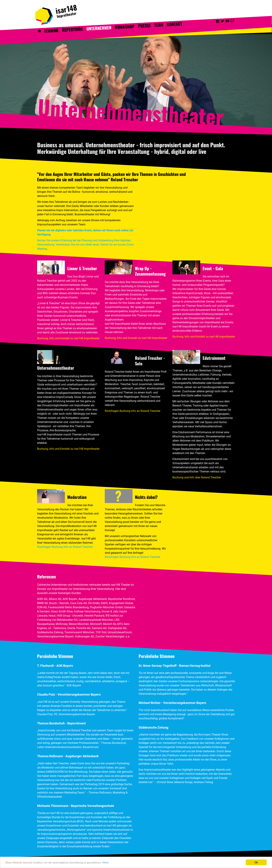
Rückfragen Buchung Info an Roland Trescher (133, 411)
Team (159, 25)
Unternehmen (99, 28)
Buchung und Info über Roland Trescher (197, 477)
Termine (51, 31)
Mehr (105, 863)
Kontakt (174, 24)
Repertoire (73, 29)
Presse (144, 26)
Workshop (125, 27)
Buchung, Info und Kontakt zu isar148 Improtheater (68, 338)
